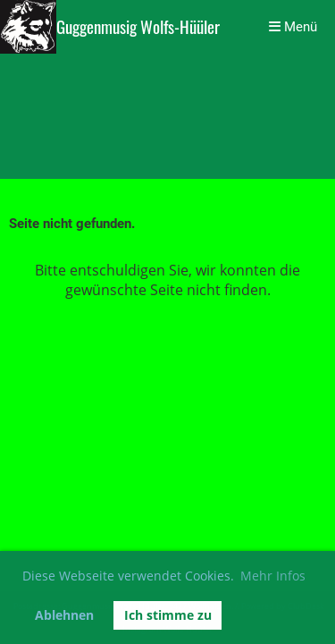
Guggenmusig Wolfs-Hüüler (138, 27)
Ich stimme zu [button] (168, 615)
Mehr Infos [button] (273, 576)
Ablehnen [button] (64, 615)
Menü (293, 27)
